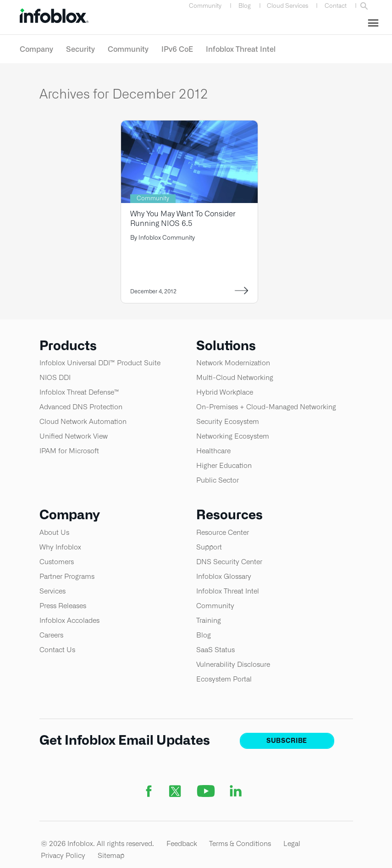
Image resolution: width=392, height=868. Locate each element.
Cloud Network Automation (83, 421)
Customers (57, 562)
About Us (54, 532)
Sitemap (111, 855)
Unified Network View (74, 436)
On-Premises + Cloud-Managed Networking (266, 407)
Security (80, 49)
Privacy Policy (63, 855)
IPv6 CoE (177, 49)
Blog (245, 6)
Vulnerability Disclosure (233, 664)
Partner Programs (67, 576)
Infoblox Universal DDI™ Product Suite (100, 363)
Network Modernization (233, 363)
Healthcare (213, 451)
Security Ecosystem (228, 421)
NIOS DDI (55, 377)
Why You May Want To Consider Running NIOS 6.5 (183, 219)
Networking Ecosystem (233, 436)
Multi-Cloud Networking (235, 377)
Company (36, 49)
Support (209, 547)
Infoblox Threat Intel (241, 49)
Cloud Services (288, 6)
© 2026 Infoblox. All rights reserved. (97, 843)
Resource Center (223, 532)
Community (205, 6)
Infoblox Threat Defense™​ (79, 392)
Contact (336, 6)
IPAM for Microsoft (69, 451)
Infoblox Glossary (224, 576)
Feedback (182, 843)
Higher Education (224, 465)
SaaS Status (215, 650)
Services (52, 591)
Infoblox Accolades (69, 620)
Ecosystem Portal (224, 679)
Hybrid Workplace (225, 392)
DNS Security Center (229, 562)
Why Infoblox (60, 547)
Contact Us (57, 650)
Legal (292, 843)
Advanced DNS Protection (81, 407)
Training (209, 620)
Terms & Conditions (240, 843)
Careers (51, 635)
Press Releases (63, 606)
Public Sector (218, 480)
